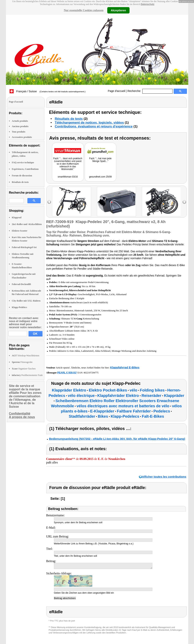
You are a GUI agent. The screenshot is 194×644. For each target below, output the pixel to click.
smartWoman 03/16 (68, 177)
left (49, 202)
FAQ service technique (23, 162)
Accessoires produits (22, 137)
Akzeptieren (118, 10)
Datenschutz (147, 4)
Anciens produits (20, 126)
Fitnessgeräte (22, 362)
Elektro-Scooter (20, 231)
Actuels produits (20, 121)
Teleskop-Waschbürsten (26, 356)
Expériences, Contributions (25, 169)
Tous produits (19, 132)
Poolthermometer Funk (27, 375)
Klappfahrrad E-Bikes (125, 367)
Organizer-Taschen (24, 369)
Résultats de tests (20, 182)
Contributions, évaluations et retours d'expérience (94, 126)
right (184, 202)
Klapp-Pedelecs (19, 307)
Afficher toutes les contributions (164, 477)
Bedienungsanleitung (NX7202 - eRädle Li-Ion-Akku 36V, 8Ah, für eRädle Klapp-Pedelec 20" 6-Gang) (117, 439)
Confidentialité (20, 414)
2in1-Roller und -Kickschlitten (27, 224)
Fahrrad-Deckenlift (21, 284)
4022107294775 (91, 373)
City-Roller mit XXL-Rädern (26, 301)
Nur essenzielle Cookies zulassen (84, 10)
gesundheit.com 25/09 (100, 177)
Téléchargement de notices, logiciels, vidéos (89, 123)
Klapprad (17, 217)
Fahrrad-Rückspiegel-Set (24, 247)
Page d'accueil (117, 91)
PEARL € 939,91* (67, 373)
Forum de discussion (22, 176)
